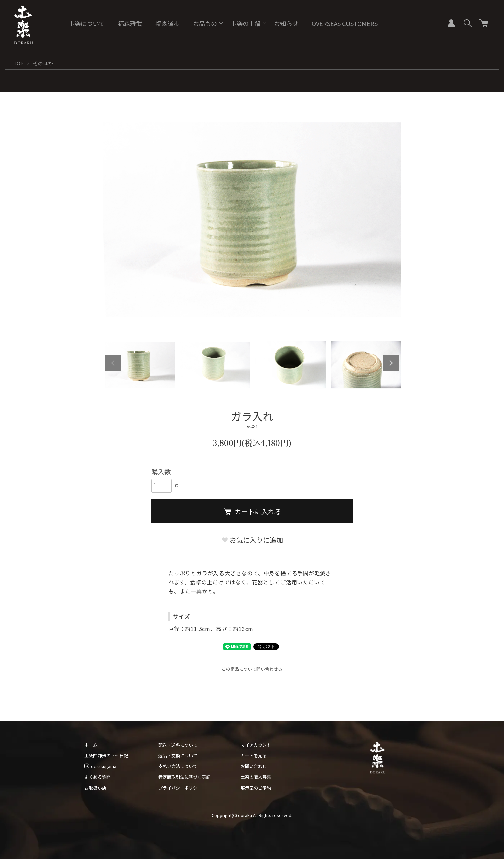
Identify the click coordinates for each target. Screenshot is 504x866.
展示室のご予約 (256, 788)
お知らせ (286, 23)
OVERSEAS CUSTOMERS (345, 23)
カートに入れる (252, 511)
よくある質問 (98, 777)
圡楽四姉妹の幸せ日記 (106, 756)
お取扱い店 (95, 788)
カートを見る (254, 756)
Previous (113, 363)
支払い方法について (178, 766)
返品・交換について (178, 756)
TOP (19, 63)
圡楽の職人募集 (256, 777)
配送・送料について (178, 745)
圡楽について (87, 23)
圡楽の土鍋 (246, 23)
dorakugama (100, 766)
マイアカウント (256, 745)
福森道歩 (168, 23)
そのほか (43, 63)
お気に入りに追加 (252, 540)
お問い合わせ (254, 766)
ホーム (91, 745)
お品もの (205, 23)
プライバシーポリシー (180, 788)
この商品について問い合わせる (252, 669)
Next (391, 363)
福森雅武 (130, 23)
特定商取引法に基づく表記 (184, 777)
